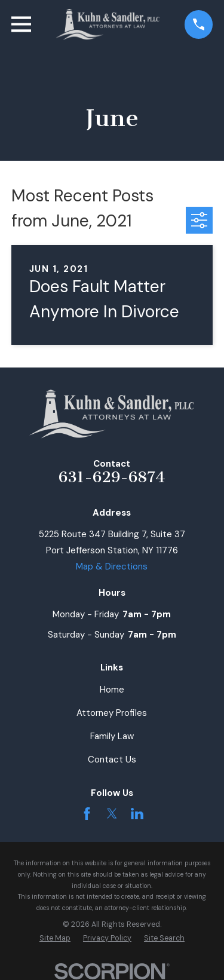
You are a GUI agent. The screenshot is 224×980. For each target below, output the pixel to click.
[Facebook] (87, 814)
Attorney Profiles (112, 713)
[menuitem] (55, 938)
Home (112, 690)
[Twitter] (112, 814)
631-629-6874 (112, 477)
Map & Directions (112, 566)
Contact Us (112, 759)
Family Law (112, 736)
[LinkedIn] (137, 814)
